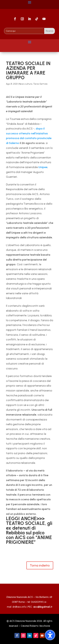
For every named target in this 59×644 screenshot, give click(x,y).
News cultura (26, 84)
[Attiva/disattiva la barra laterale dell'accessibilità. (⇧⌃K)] (50, 635)
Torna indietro (40, 565)
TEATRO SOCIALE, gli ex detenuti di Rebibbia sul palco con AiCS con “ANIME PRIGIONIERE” (29, 533)
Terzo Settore (40, 84)
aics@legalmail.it (43, 607)
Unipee (43, 167)
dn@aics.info (19, 607)
